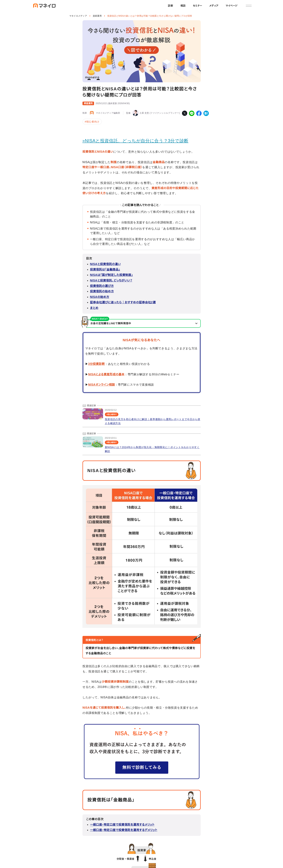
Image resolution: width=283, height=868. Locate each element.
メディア (214, 6)
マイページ (232, 6)
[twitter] (184, 113)
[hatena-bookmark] (206, 113)
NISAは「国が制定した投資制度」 (112, 275)
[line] (192, 113)
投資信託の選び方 (102, 286)
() (113, 103)
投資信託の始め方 (102, 291)
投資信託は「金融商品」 (105, 270)
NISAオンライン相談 (101, 385)
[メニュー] (249, 6)
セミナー (198, 6)
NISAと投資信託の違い (105, 264)
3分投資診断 (96, 364)
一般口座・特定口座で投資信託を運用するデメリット (124, 830)
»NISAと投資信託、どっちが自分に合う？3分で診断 (135, 141)
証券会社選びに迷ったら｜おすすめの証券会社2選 (123, 302)
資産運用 (97, 16)
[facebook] (199, 113)
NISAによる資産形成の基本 (106, 374)
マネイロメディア (78, 16)
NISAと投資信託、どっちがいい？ (111, 281)
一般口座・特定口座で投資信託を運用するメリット (122, 825)
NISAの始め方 (100, 297)
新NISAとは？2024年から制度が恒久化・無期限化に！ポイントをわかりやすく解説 (152, 449)
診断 (170, 6)
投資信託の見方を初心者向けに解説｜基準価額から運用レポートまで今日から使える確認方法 (153, 421)
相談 (183, 6)
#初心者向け (92, 122)
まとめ (94, 308)
